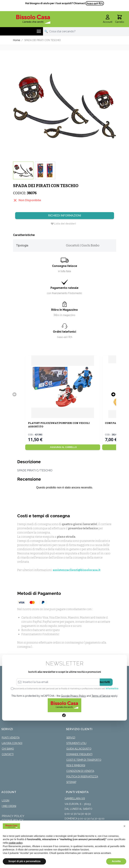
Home (17, 40)
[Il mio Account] (108, 19)
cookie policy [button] (15, 843)
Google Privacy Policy (73, 696)
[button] (124, 826)
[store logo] (33, 19)
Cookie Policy (13, 820)
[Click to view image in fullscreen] (65, 106)
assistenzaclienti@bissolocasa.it (77, 570)
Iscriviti (105, 682)
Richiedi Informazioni (64, 216)
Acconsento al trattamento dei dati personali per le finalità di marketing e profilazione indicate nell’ (66, 689)
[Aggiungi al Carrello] (63, 447)
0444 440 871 (95, 3)
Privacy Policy (13, 816)
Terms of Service (101, 696)
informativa (112, 689)
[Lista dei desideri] (63, 224)
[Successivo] (113, 394)
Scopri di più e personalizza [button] (24, 861)
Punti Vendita (11, 738)
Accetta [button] (116, 861)
